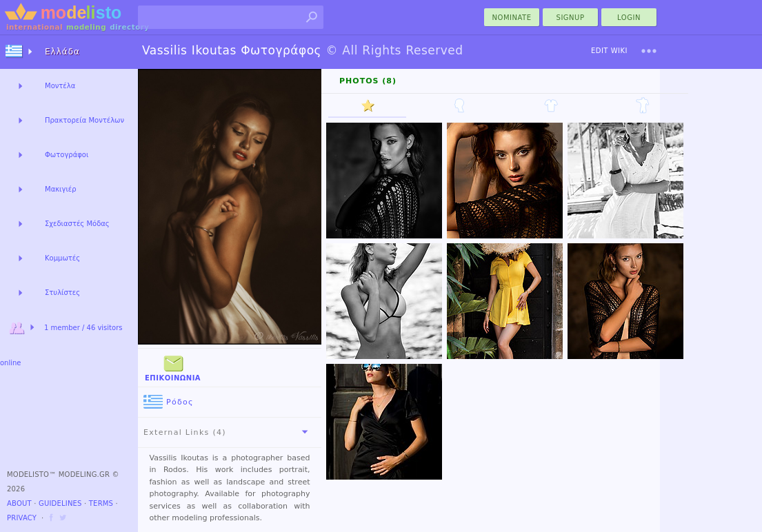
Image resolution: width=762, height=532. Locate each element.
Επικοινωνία (173, 367)
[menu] (649, 51)
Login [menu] (629, 18)
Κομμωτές (62, 258)
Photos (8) (368, 81)
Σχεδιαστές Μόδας (77, 224)
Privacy (22, 518)
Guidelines (60, 503)
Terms (101, 503)
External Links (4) (228, 432)
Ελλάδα (62, 52)
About (19, 503)
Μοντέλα (60, 86)
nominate (512, 18)
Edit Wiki (609, 51)
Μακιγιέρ (61, 189)
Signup (571, 18)
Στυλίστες (62, 293)
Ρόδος (169, 402)
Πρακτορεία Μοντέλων (84, 120)
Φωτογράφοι (67, 155)
